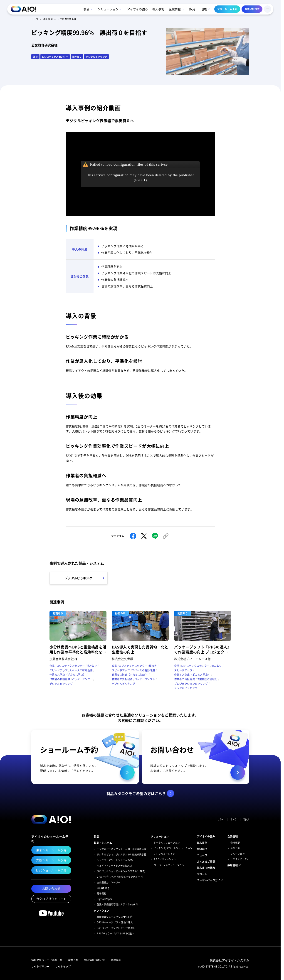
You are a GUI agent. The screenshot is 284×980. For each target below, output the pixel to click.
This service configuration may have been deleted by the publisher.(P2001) (140, 178)
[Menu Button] (267, 9)
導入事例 (48, 19)
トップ (35, 19)
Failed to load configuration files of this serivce (129, 164)
